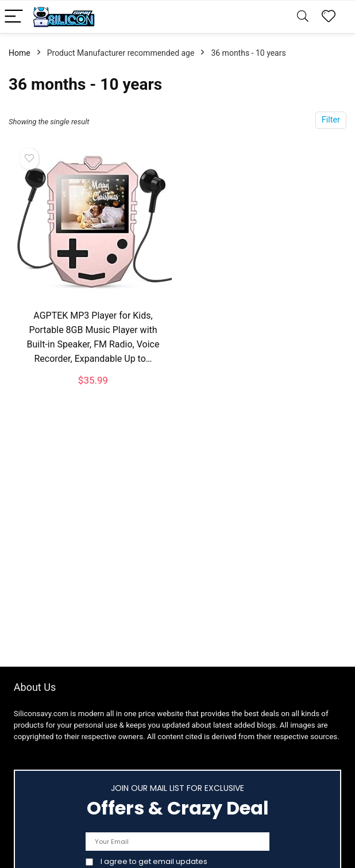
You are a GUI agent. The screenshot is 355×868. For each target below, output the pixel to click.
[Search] (303, 17)
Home (20, 53)
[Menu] (14, 17)
